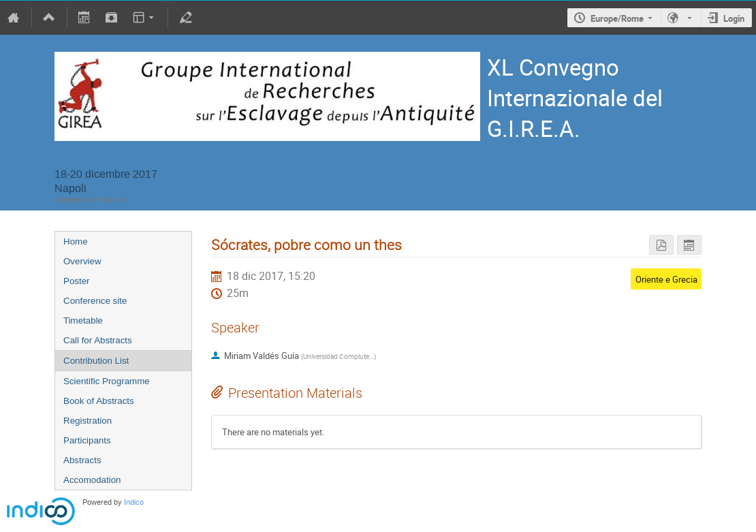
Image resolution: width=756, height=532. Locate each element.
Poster (77, 281)
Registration (88, 421)
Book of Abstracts (99, 401)
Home (76, 241)
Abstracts (82, 460)
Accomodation (92, 480)
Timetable (83, 320)
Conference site (95, 301)
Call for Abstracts (98, 340)
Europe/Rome (617, 18)
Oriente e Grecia (666, 279)
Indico (134, 502)
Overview (82, 261)
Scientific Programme (107, 381)
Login (734, 18)
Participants (87, 440)
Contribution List (96, 361)
